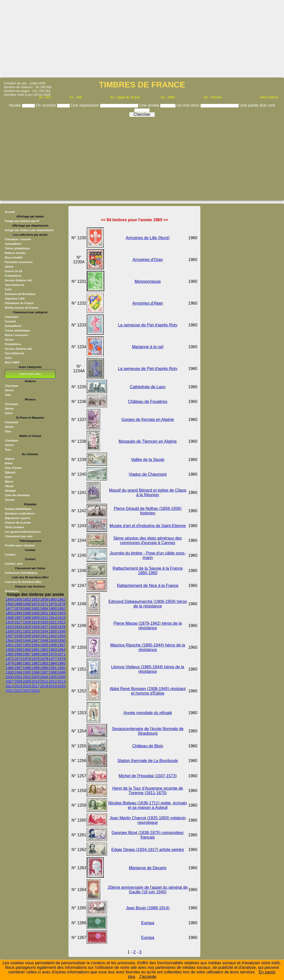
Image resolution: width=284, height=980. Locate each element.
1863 (10, 604)
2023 (27, 691)
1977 (53, 659)
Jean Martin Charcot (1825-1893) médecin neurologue (148, 820)
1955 (44, 645)
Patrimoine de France (19, 303)
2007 (10, 681)
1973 (18, 659)
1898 (27, 613)
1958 (10, 650)
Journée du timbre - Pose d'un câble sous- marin (148, 555)
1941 (44, 636)
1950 (61, 640)
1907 (18, 618)
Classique (12, 317)
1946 (27, 640)
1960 (27, 650)
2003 (35, 677)
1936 (61, 631)
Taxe (8, 395)
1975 (35, 659)
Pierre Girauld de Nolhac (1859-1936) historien (148, 511)
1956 (53, 645)
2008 (18, 681)
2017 (35, 686)
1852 (27, 599)
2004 (44, 677)
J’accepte (148, 977)
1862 (61, 599)
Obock (9, 486)
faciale (16, 105)
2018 (44, 686)
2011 (44, 681)
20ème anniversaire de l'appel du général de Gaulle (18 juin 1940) (148, 890)
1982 (35, 663)
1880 (27, 608)
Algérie (10, 459)
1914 (53, 618)
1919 (35, 622)
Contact (10, 554)
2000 (10, 677)
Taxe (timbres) (14, 285)
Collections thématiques (21, 573)
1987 (18, 668)
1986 (10, 668)
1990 (44, 668)
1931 (18, 631)
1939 (27, 636)
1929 (61, 627)
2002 (27, 677)
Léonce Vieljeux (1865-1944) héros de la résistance (148, 669)
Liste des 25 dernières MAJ (23, 582)
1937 (10, 636)
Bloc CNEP (12, 362)
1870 (35, 604)
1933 (35, 631)
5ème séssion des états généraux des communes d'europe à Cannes (148, 540)
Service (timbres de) (18, 280)
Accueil (10, 212)
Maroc (9, 482)
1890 (53, 608)
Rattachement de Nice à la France (148, 586)
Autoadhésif (13, 244)
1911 (44, 618)
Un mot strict (188, 105)
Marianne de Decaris (148, 868)
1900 (35, 613)
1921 (53, 622)
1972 (10, 659)
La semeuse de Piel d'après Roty (148, 325)
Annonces (12, 591)
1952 (18, 645)
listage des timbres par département (29, 230)
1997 (44, 672)
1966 (18, 654)
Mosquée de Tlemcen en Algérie (148, 441)
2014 (10, 686)
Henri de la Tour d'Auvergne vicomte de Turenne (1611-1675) (148, 791)
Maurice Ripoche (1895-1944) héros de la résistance (148, 647)
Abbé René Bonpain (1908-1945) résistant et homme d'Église (148, 691)
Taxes (9, 413)
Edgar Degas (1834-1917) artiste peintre (148, 850)
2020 (61, 686)
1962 (44, 650)
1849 (10, 599)
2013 (61, 681)
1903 (61, 613)
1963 (53, 650)
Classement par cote (19, 536)
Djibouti (10, 472)
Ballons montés (15, 253)
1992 (61, 668)
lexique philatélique (18, 509)
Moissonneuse (148, 281)
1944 (10, 640)
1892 (61, 608)
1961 (35, 650)
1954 (35, 645)
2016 (27, 686)
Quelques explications (20, 513)
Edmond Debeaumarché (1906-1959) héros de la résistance (148, 604)
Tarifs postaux (14, 527)
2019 (53, 686)
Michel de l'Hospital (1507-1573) (148, 776)
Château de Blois (148, 746)
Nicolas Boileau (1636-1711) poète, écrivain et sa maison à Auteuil (148, 805)
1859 (44, 599)
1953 (27, 645)
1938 (18, 636)
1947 (35, 640)
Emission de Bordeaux (20, 294)
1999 (61, 672)
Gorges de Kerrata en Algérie (148, 420)
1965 (10, 654)
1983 (44, 663)
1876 (61, 604)
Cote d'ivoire (13, 468)
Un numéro (46, 105)
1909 (35, 618)
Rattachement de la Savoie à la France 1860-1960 (148, 571)
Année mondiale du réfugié (148, 713)
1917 (18, 622)
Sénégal (10, 491)
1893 (10, 613)
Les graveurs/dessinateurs (23, 532)
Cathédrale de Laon (148, 387)
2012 (53, 681)
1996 (35, 672)
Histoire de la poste (18, 523)
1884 (44, 608)
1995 (27, 672)
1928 (53, 627)
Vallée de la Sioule (148, 460)
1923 (10, 627)
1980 (18, 663)
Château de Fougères (148, 402)
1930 (10, 631)
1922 (61, 622)
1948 (44, 640)
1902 (53, 613)
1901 (44, 613)
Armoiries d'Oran (148, 260)
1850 (18, 599)
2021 (10, 691)
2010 (35, 681)
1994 (18, 672)
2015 (18, 686)
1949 (53, 640)
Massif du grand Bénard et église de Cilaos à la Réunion (148, 493)
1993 (10, 672)
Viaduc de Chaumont (148, 474)
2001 (18, 677)
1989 (35, 668)
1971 (61, 654)
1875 (53, 604)
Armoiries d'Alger (148, 303)
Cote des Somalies (17, 495)
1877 (10, 608)
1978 (61, 659)
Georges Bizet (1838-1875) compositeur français (148, 835)
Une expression (85, 105)
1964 (61, 650)
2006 (61, 677)
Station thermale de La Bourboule (148, 761)
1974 (27, 659)
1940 (35, 636)
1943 (61, 636)
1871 (44, 604)
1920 (44, 622)
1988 (27, 668)
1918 (27, 622)
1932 (27, 631)
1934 (44, 631)
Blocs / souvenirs (17, 335)
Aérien (9, 267)
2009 (27, 681)
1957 (61, 645)
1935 (53, 631)
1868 (18, 604)
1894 (18, 613)
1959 (18, 650)
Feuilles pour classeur (20, 545)
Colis (8, 289)
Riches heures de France (22, 308)
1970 (53, 654)
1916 (10, 622)
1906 (10, 618)
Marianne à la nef (148, 347)
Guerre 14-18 (13, 271)
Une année (150, 105)
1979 (10, 663)
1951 (10, 645)
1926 (35, 627)
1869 (27, 604)
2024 (35, 691)
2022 (18, 691)
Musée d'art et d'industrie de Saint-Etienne (148, 526)
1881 (35, 608)
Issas (8, 477)
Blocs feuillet (14, 257)
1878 (18, 608)
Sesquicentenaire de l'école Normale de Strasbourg (148, 731)
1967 (27, 654)
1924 (18, 627)
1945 (18, 640)
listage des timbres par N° (22, 221)
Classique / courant (18, 239)
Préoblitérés (13, 276)
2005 (53, 677)
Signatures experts (18, 518)
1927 (44, 627)
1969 (44, 654)
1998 (53, 672)
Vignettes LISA (15, 299)
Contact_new (14, 564)
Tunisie (10, 500)
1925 (27, 627)
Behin (9, 463)
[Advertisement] (142, 38)
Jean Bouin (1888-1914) (148, 908)
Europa (148, 923)
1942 (53, 636)
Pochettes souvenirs (19, 262)
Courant (10, 321)
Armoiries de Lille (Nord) (148, 238)
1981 (27, 663)
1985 (61, 663)
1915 (61, 618)
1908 (27, 618)
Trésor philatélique (17, 248)
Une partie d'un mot (257, 105)
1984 (53, 663)
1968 (35, 654)
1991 (53, 668)
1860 (53, 599)
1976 (44, 659)
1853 (35, 599)
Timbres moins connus (30, 374)
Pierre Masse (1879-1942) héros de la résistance (148, 626)
